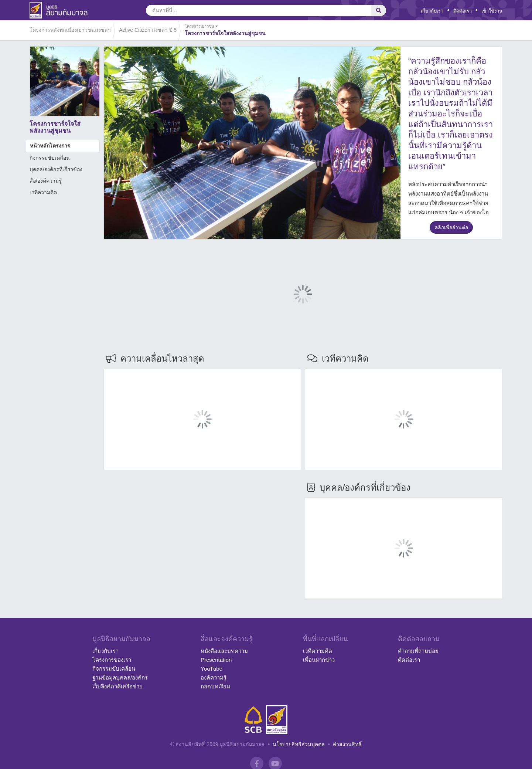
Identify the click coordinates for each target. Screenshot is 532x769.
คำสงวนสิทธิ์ (347, 744)
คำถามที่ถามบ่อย (418, 651)
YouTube (212, 669)
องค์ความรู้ (214, 677)
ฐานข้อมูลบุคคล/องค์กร (120, 677)
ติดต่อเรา (463, 11)
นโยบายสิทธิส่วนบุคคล (299, 744)
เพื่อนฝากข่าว (319, 660)
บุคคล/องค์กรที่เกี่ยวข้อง (56, 169)
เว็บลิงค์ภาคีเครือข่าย (117, 686)
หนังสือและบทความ (224, 651)
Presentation (216, 660)
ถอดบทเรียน (215, 686)
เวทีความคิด (43, 192)
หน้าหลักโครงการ (50, 146)
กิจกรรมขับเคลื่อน (50, 158)
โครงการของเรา (112, 660)
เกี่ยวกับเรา (432, 11)
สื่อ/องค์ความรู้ (46, 181)
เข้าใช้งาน (492, 11)
